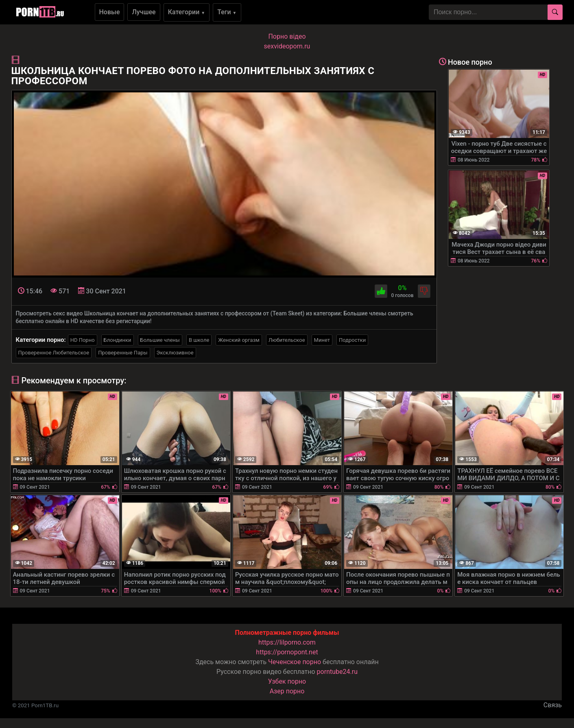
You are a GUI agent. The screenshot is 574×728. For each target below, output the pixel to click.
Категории (187, 12)
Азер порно (287, 691)
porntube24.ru (337, 672)
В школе (199, 340)
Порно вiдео (287, 36)
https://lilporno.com (287, 642)
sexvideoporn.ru (287, 46)
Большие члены (160, 340)
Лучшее (144, 12)
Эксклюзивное (175, 353)
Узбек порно (287, 681)
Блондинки (118, 340)
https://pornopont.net (287, 652)
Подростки (352, 340)
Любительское (287, 340)
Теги (227, 12)
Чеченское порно (295, 662)
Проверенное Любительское (54, 353)
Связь (553, 705)
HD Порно (83, 340)
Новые (110, 12)
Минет (322, 340)
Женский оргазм (239, 340)
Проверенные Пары (123, 353)
